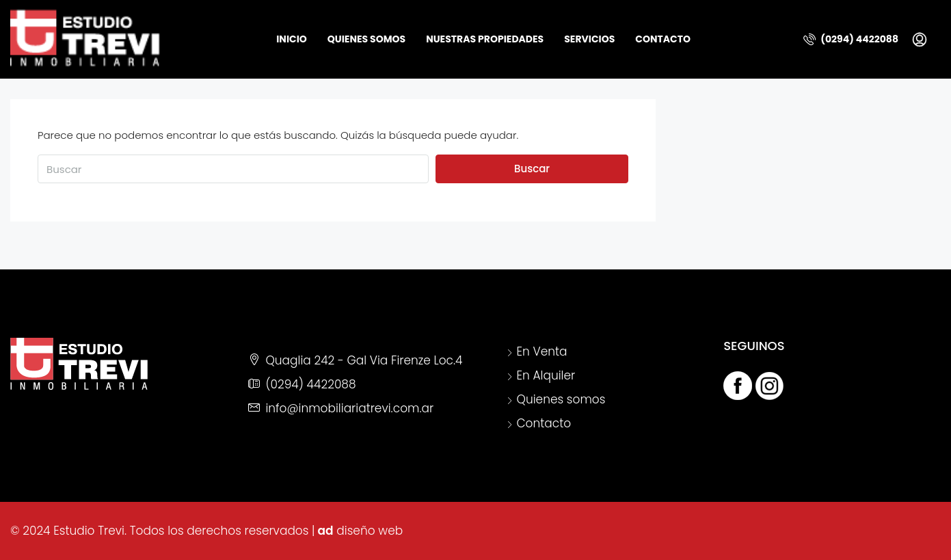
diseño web (370, 531)
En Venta (542, 351)
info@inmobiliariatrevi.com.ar (349, 408)
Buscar (532, 169)
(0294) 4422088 (851, 39)
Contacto (663, 39)
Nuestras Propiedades (485, 39)
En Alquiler (546, 375)
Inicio (292, 39)
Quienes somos (366, 39)
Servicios (589, 39)
